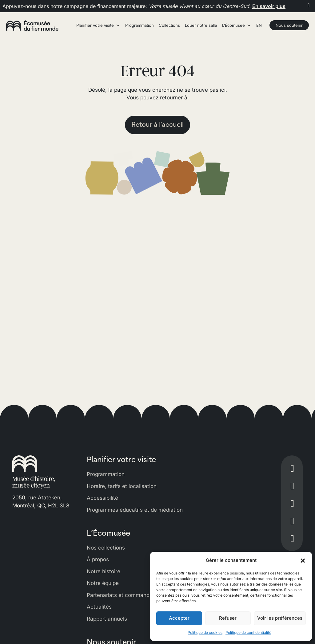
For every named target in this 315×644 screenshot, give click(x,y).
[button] (303, 560)
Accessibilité (102, 498)
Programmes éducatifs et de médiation (135, 510)
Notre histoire (104, 571)
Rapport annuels (107, 619)
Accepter (179, 618)
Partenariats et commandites (123, 595)
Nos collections (106, 548)
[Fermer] (309, 5)
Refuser (228, 618)
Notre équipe (103, 583)
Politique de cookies (205, 632)
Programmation (106, 474)
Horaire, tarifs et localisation (122, 486)
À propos (98, 559)
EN (259, 25)
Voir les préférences (280, 618)
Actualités (99, 607)
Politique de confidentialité (248, 632)
